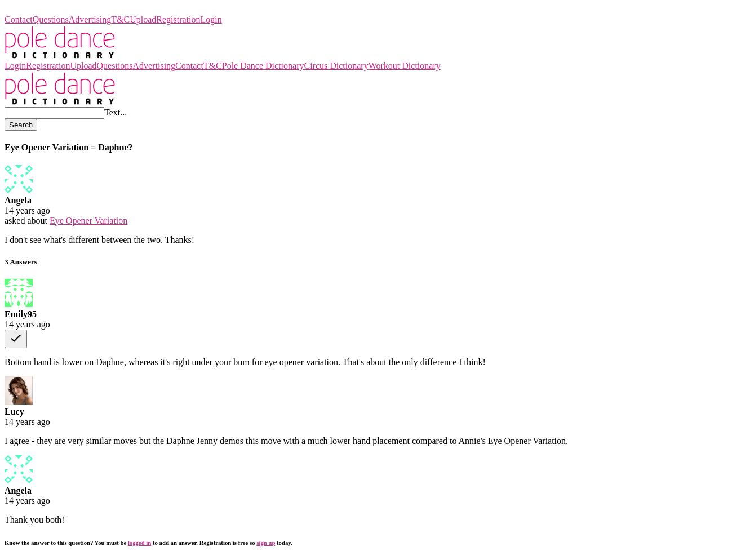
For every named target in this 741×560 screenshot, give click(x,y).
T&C (120, 19)
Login (211, 19)
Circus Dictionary (336, 66)
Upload (143, 19)
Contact (19, 19)
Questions (51, 19)
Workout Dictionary (405, 66)
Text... (116, 112)
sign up (266, 543)
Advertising (90, 19)
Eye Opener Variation (88, 221)
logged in (139, 543)
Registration (178, 19)
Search (21, 125)
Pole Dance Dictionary (46, 9)
